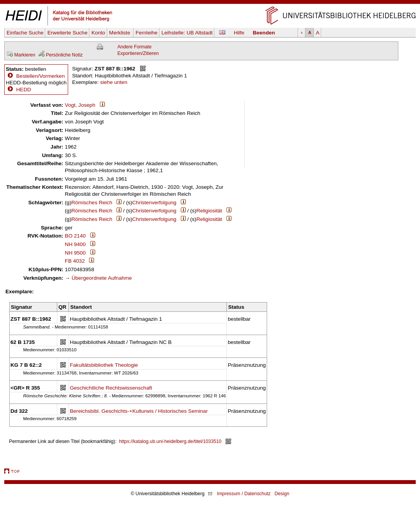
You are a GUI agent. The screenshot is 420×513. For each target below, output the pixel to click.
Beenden (264, 33)
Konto (98, 33)
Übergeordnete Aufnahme (102, 278)
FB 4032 (75, 261)
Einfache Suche (25, 33)
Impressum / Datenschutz (244, 494)
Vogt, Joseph (80, 105)
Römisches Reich (92, 203)
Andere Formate (134, 47)
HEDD (18, 90)
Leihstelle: (187, 33)
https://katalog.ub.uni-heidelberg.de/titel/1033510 (171, 441)
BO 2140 (75, 236)
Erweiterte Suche (67, 33)
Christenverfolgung (154, 203)
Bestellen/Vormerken (40, 76)
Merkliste (120, 33)
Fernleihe (147, 33)
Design (282, 494)
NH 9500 (75, 253)
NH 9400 (75, 244)
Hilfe (239, 33)
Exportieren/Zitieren (138, 53)
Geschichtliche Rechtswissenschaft (111, 388)
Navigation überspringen (210, 3)
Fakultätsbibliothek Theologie (104, 365)
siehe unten (114, 82)
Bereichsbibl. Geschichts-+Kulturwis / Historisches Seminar (139, 411)
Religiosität (209, 211)
